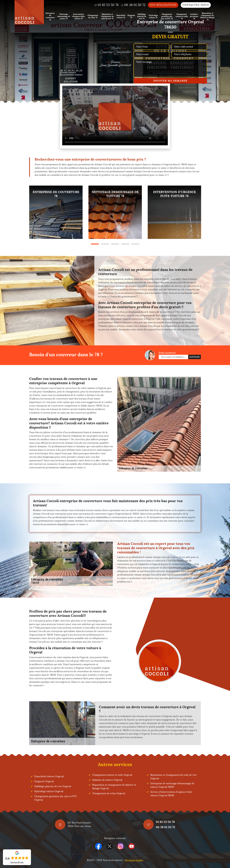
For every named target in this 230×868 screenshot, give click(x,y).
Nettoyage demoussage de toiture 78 (64, 16)
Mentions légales (134, 860)
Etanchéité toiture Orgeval (49, 776)
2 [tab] (105, 244)
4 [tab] (125, 244)
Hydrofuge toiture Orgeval (49, 791)
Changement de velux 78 (93, 16)
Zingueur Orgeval (44, 781)
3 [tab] (115, 244)
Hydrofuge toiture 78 (153, 16)
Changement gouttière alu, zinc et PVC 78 (167, 16)
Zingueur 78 (131, 16)
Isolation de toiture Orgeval (107, 780)
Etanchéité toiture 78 (121, 16)
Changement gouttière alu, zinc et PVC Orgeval (56, 798)
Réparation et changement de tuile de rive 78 (107, 16)
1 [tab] (95, 244)
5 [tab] (135, 244)
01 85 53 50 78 (165, 822)
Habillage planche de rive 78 (142, 16)
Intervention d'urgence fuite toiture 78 (78, 16)
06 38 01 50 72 (165, 827)
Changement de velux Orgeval (109, 793)
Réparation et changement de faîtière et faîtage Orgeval (114, 787)
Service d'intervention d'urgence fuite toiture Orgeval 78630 (171, 794)
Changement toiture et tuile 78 (182, 16)
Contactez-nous (196, 5)
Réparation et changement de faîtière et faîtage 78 (207, 16)
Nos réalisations (163, 5)
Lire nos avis (17, 862)
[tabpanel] (56, 212)
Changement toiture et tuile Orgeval (112, 775)
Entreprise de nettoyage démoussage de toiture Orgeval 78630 (172, 785)
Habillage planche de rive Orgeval (53, 786)
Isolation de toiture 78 (194, 16)
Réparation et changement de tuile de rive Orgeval (174, 777)
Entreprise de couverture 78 (50, 16)
